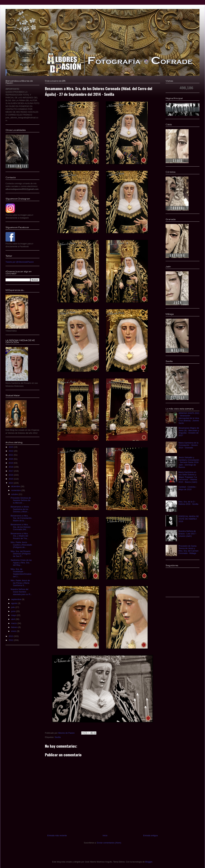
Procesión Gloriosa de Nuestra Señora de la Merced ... (21, 500)
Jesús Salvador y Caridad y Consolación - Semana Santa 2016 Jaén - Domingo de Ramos (189, 462)
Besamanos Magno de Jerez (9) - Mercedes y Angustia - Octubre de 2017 (189, 432)
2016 (11, 475)
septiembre (17, 599)
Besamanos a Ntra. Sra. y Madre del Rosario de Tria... (20, 536)
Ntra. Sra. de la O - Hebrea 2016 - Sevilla (188, 503)
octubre (15, 494)
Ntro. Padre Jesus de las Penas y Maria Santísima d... (20, 583)
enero (14, 631)
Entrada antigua (150, 835)
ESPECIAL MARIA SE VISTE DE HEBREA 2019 (189, 519)
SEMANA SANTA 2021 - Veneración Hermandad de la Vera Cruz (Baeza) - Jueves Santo (189, 418)
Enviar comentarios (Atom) (109, 843)
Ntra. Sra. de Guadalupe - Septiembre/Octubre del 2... (21, 573)
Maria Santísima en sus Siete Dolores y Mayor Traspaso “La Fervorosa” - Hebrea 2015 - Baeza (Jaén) (188, 477)
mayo (14, 615)
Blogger (149, 862)
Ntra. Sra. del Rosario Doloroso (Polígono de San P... (20, 554)
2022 (11, 451)
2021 (11, 455)
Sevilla (58, 737)
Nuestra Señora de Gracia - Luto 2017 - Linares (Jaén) (188, 534)
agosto (15, 603)
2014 (11, 483)
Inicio (105, 835)
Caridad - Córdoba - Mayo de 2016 (188, 488)
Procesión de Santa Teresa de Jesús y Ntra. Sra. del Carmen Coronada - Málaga (188, 550)
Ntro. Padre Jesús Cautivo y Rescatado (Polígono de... (21, 545)
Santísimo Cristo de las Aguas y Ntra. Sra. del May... (21, 563)
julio (13, 607)
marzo (14, 623)
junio (14, 611)
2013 (11, 636)
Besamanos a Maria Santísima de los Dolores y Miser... (20, 509)
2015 (11, 479)
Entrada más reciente (57, 835)
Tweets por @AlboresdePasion (20, 262)
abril (13, 619)
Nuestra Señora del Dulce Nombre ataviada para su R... (21, 592)
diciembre (16, 486)
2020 (11, 459)
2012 (11, 640)
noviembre (16, 490)
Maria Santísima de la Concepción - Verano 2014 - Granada (188, 445)
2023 (11, 447)
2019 (11, 463)
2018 (11, 467)
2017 (11, 471)
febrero (15, 627)
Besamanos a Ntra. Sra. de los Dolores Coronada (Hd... (20, 527)
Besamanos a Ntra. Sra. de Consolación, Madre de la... (21, 518)
